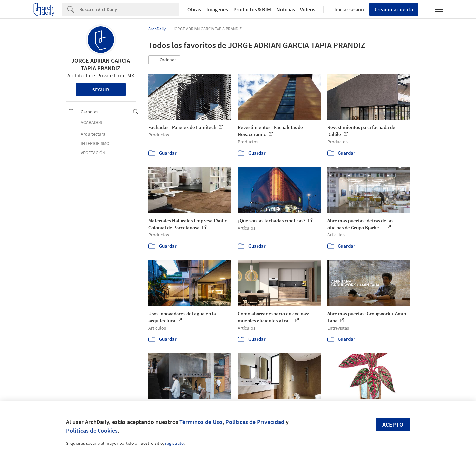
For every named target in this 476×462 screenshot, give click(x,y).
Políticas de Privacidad (255, 422)
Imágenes (217, 9)
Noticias (286, 9)
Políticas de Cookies (92, 430)
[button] (164, 60)
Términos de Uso (201, 422)
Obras (194, 9)
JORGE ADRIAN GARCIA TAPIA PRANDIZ (101, 64)
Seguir (101, 89)
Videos (308, 9)
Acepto (393, 425)
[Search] (129, 9)
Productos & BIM (252, 9)
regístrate (174, 443)
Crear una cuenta (394, 9)
